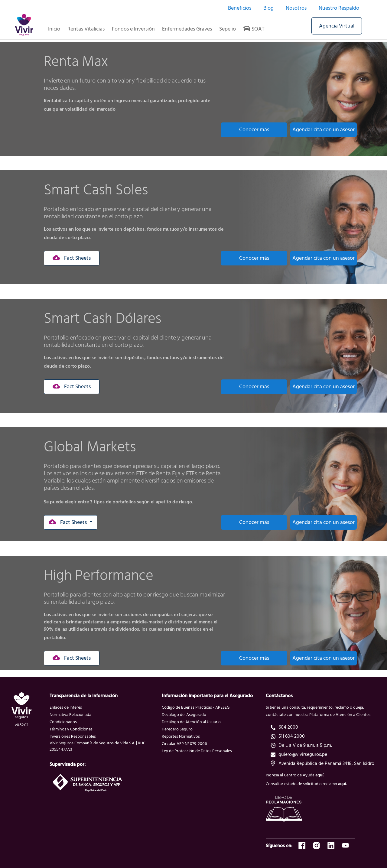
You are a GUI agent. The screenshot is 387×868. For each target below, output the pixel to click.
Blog (268, 8)
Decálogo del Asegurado (184, 715)
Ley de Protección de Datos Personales (197, 751)
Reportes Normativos (181, 736)
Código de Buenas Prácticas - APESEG (196, 707)
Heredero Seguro (177, 729)
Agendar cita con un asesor (324, 130)
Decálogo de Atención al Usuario (191, 722)
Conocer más (254, 130)
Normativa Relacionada (70, 715)
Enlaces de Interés (66, 707)
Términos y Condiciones (71, 729)
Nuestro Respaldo (339, 8)
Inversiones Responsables (73, 736)
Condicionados (63, 722)
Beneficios (240, 8)
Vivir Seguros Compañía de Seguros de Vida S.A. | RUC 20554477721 (98, 746)
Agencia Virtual (337, 26)
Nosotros (296, 8)
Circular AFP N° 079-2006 (184, 744)
